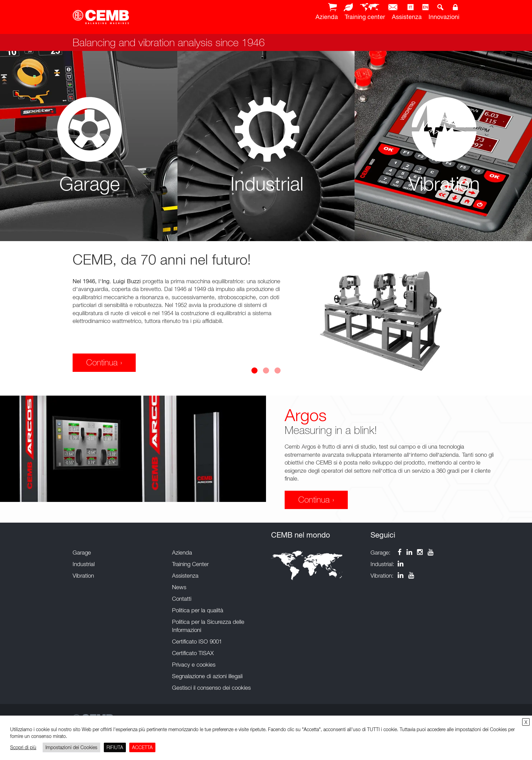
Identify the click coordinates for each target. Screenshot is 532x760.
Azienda (327, 17)
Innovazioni (444, 17)
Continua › (104, 362)
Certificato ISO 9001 (197, 641)
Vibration (83, 576)
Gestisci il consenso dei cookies (211, 688)
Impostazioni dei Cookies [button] (71, 747)
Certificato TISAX (193, 653)
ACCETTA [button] (142, 747)
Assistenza (407, 17)
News (179, 587)
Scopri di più (23, 747)
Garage (82, 553)
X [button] (526, 722)
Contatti (182, 599)
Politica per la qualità (198, 610)
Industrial (84, 564)
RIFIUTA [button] (115, 747)
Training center (365, 17)
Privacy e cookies (194, 665)
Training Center (190, 564)
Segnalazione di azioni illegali (207, 676)
